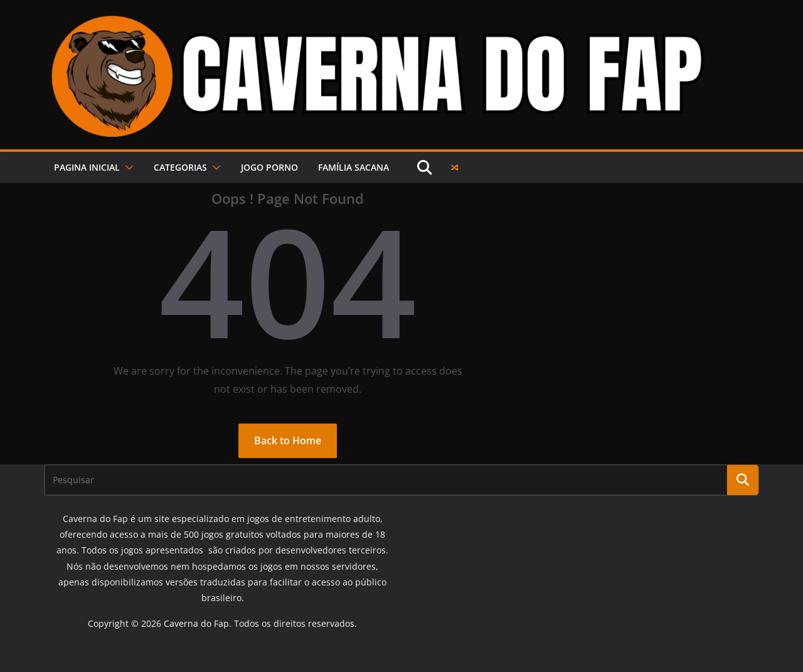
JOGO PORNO (269, 167)
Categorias (180, 167)
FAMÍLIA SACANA (354, 167)
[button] (127, 168)
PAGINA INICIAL (87, 167)
